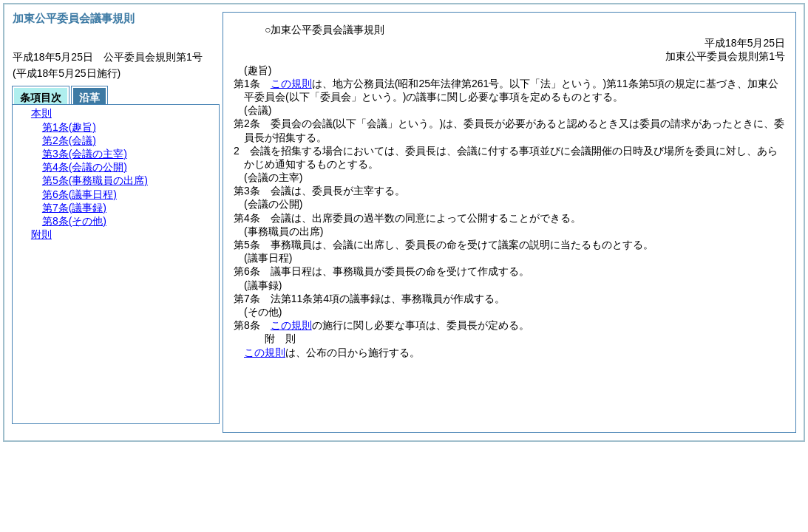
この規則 (291, 83)
